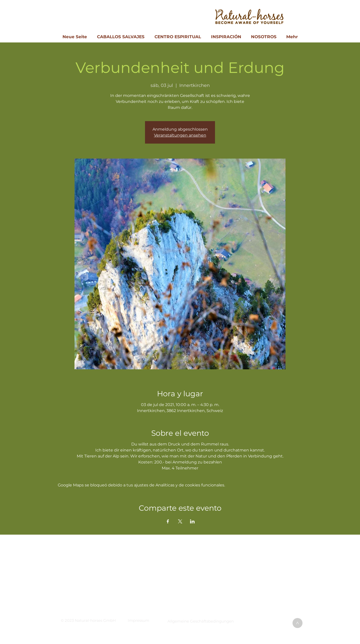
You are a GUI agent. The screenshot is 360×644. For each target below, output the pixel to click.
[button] (138, 620)
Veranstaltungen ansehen (180, 135)
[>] (297, 623)
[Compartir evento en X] (180, 521)
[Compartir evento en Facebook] (168, 521)
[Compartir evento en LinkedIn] (192, 521)
